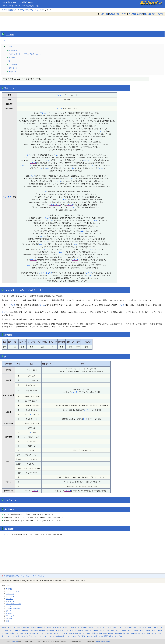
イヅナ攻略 (146, 633)
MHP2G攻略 (73, 633)
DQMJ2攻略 (69, 630)
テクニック (37, 290)
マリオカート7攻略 (60, 633)
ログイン (161, 14)
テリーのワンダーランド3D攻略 (86, 630)
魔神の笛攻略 (135, 633)
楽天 (96, 636)
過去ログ (151, 14)
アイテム (12, 305)
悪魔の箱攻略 (108, 633)
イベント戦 (10, 594)
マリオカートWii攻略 (44, 633)
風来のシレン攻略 (17, 633)
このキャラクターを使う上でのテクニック (25, 54)
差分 (146, 14)
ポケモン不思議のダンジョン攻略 (75, 628)
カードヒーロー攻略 (12, 636)
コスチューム (14, 65)
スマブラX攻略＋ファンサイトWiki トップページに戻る (24, 576)
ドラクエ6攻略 (121, 630)
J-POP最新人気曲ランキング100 (110, 636)
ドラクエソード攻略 (107, 630)
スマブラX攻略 (15, 630)
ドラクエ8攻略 (145, 630)
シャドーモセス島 (46, 273)
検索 (118, 14)
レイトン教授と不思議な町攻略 (91, 633)
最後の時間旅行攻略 (122, 633)
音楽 (8, 621)
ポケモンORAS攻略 (38, 628)
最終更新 (112, 14)
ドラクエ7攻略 (133, 630)
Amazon (90, 636)
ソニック (10, 34)
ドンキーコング (55, 205)
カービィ (9, 599)
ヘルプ (123, 14)
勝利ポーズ (13, 68)
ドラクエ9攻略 (157, 630)
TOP (3, 40)
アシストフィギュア (13, 591)
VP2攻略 (25, 630)
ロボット (42, 236)
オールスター (11, 596)
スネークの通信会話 (13, 609)
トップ (101, 14)
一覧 (106, 14)
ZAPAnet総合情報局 (9, 10)
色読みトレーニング (41, 636)
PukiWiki (15, 641)
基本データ (13, 50)
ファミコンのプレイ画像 (76, 636)
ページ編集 (132, 14)
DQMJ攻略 (59, 630)
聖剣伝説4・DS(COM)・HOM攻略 (42, 630)
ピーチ (9, 611)
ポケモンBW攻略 (23, 628)
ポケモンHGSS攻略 (9, 628)
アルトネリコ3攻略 (125, 628)
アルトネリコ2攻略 (110, 628)
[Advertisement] (82, 22)
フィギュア (64, 200)
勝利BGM (12, 72)
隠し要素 (9, 618)
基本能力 (12, 58)
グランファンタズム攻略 (142, 628)
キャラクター (8, 197)
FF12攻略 (5, 633)
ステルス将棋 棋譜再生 (58, 636)
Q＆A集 (9, 589)
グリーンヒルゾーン (13, 604)
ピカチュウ (10, 613)
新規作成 (140, 14)
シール (86, 410)
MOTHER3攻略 (30, 633)
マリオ (29, 155)
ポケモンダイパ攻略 (54, 628)
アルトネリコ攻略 (95, 628)
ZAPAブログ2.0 (26, 636)
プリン (28, 414)
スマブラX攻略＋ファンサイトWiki (17, 2)
